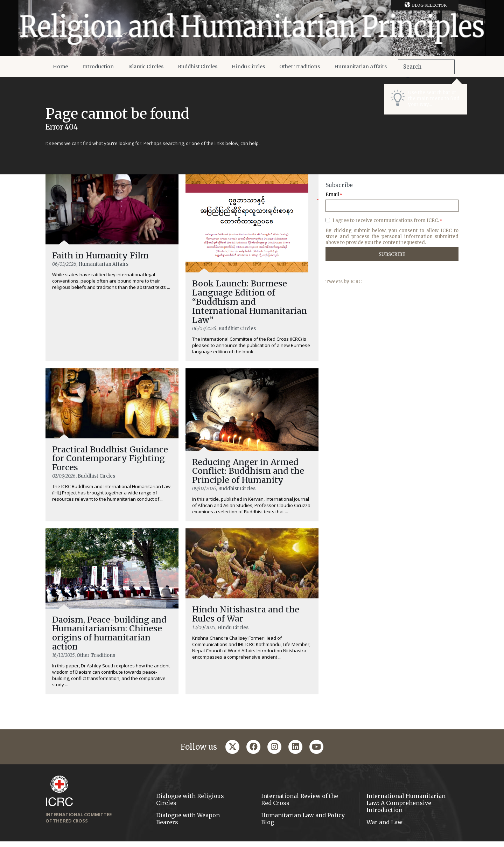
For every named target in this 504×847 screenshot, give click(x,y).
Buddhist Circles (198, 67)
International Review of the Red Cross (300, 805)
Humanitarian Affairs (360, 67)
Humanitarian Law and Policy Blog (303, 824)
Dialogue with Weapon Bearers (188, 824)
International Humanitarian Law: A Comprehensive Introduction (406, 808)
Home (60, 67)
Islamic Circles (146, 67)
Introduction (98, 67)
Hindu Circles (248, 67)
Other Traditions (300, 67)
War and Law (384, 828)
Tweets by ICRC (344, 282)
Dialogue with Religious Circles (190, 805)
